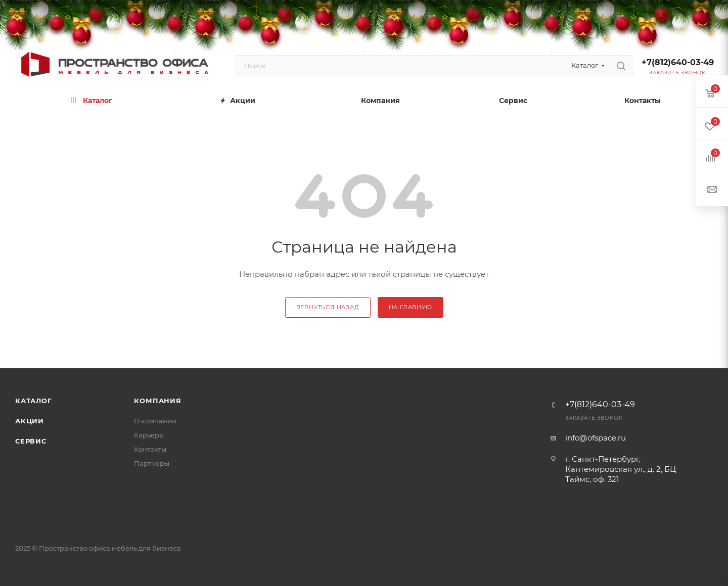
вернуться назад (328, 307)
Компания (157, 401)
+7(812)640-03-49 (678, 62)
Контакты (150, 449)
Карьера (149, 435)
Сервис (31, 441)
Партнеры (152, 463)
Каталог (34, 401)
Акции (30, 421)
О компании (155, 421)
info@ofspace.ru (596, 438)
